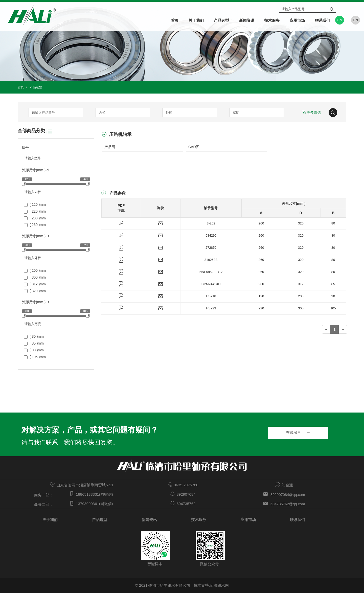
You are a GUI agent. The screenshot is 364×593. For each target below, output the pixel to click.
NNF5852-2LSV (211, 272)
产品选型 (221, 20)
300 (301, 308)
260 (261, 223)
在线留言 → (302, 433)
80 (333, 223)
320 (301, 223)
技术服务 (272, 20)
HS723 (211, 308)
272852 (211, 248)
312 (301, 284)
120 (261, 296)
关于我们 (196, 20)
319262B (211, 260)
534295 (211, 235)
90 (333, 296)
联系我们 (323, 20)
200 (301, 296)
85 (333, 284)
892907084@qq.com (288, 494)
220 (261, 308)
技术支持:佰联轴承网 (211, 585)
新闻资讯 (247, 20)
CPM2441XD (211, 284)
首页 (175, 20)
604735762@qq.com (288, 504)
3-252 (211, 223)
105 (333, 308)
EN (356, 20)
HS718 (211, 296)
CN (339, 20)
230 (261, 284)
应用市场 (297, 20)
